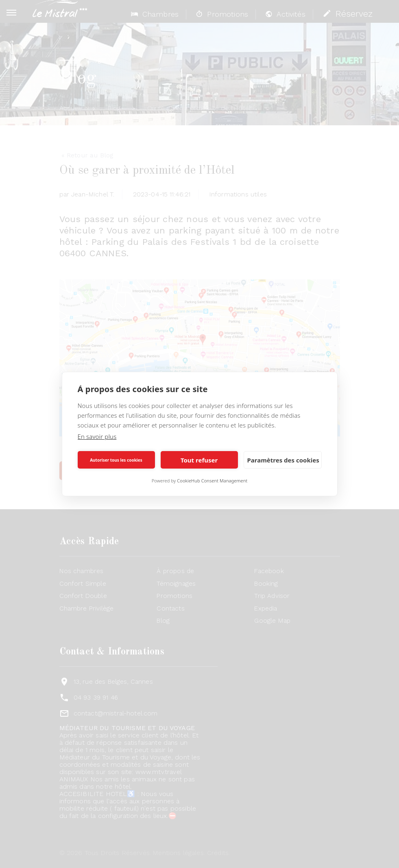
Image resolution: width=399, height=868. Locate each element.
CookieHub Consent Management (212, 481)
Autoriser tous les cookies (116, 460)
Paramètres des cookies (283, 460)
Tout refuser (199, 460)
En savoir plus (97, 436)
